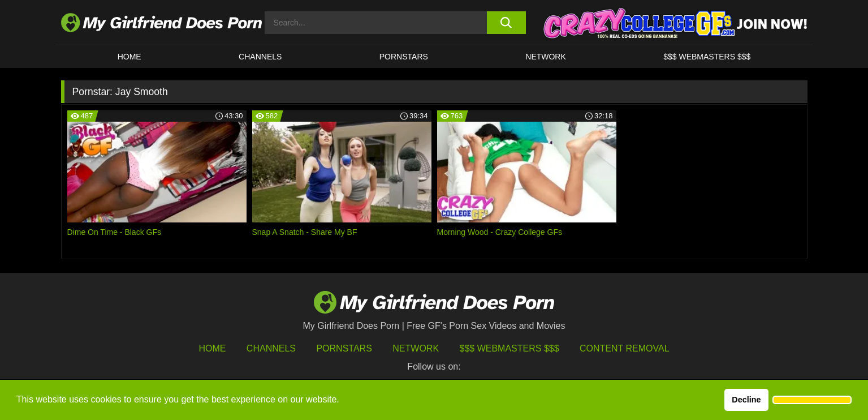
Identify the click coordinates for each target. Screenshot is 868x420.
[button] (812, 400)
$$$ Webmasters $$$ (509, 348)
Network (546, 57)
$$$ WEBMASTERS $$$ (707, 57)
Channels (271, 348)
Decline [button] (746, 400)
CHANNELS (260, 57)
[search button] (506, 23)
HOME (129, 57)
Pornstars (404, 57)
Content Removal (625, 348)
